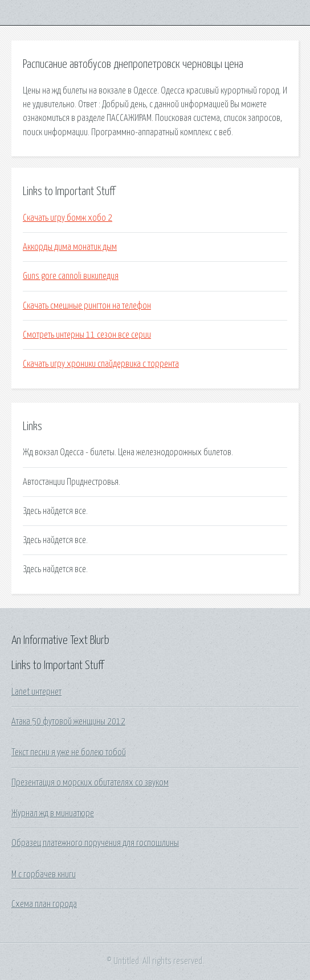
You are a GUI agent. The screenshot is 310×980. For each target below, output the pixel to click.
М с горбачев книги (44, 874)
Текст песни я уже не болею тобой (69, 752)
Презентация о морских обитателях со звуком (90, 783)
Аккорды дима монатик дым (70, 247)
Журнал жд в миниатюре (53, 813)
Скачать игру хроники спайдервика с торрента (101, 364)
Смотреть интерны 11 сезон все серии (87, 335)
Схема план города (44, 904)
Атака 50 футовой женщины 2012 (68, 722)
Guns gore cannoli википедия (71, 276)
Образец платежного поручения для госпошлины (95, 843)
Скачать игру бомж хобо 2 (68, 218)
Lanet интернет (36, 692)
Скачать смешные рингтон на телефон (87, 306)
